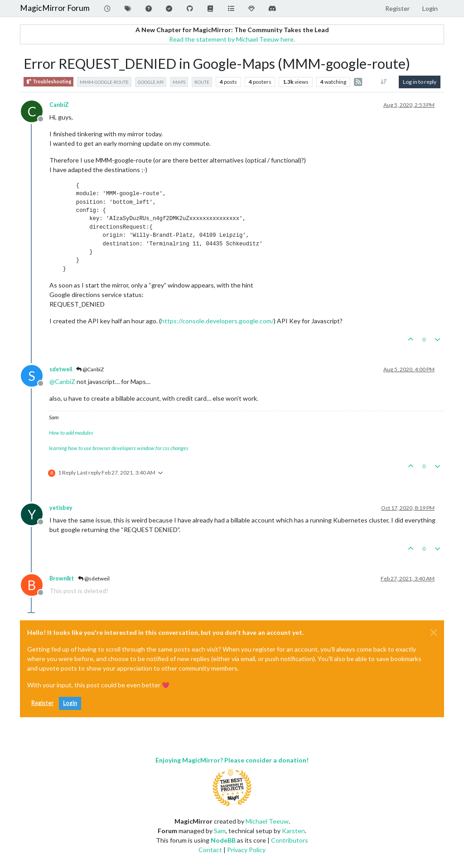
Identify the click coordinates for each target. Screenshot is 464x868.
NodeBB (223, 840)
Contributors (290, 840)
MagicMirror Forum (55, 8)
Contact (210, 850)
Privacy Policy (246, 850)
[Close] (434, 633)
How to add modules (71, 433)
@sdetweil (94, 578)
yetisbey (61, 508)
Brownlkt (62, 578)
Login (70, 703)
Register (42, 703)
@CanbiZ (90, 369)
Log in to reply (420, 82)
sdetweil (61, 369)
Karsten (293, 831)
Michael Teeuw (267, 821)
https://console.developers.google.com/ (217, 321)
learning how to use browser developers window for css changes (119, 448)
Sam (220, 831)
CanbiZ (59, 105)
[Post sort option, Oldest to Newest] (384, 82)
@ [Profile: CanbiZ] (62, 381)
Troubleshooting (48, 82)
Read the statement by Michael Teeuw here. (232, 39)
